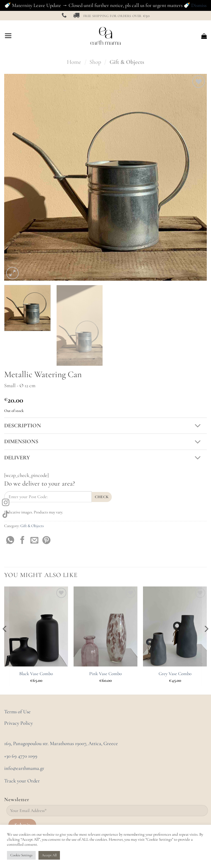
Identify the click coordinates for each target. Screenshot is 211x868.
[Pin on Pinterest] (46, 541)
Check (102, 497)
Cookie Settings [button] (21, 855)
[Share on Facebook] (22, 541)
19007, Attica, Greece (96, 743)
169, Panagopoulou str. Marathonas (40, 743)
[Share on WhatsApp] (10, 541)
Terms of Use (17, 712)
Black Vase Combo (36, 674)
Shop (95, 62)
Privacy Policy (19, 723)
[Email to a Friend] (34, 541)
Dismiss (199, 5)
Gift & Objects (127, 62)
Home (74, 62)
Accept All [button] (49, 855)
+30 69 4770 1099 (21, 756)
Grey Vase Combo (175, 674)
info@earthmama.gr (24, 768)
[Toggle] (198, 426)
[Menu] (8, 36)
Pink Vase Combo (105, 674)
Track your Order (22, 781)
